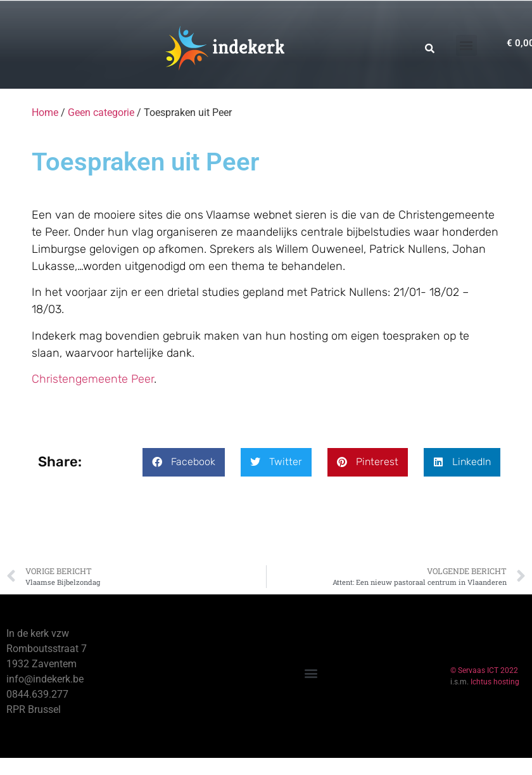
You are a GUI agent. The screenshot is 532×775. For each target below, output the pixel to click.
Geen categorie (101, 112)
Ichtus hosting (495, 682)
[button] (466, 45)
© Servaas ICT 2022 (484, 670)
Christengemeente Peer (93, 379)
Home (45, 112)
